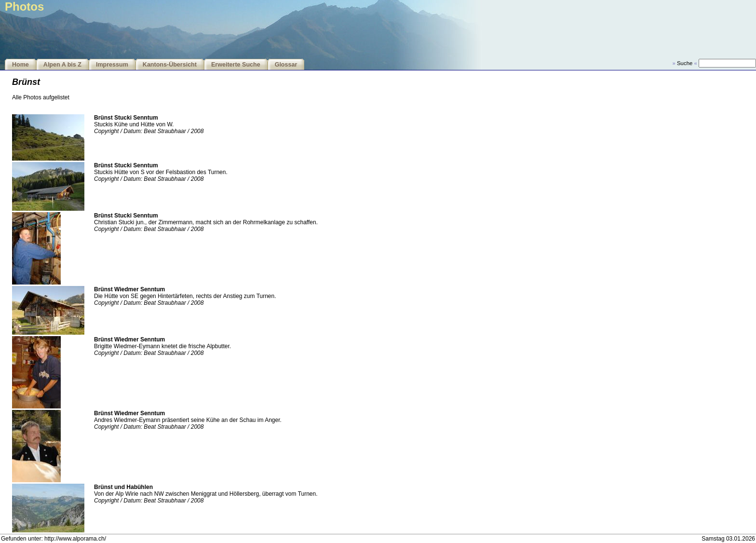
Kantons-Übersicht (170, 65)
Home (20, 65)
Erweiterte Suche (236, 65)
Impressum (112, 65)
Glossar (286, 65)
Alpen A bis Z (62, 65)
